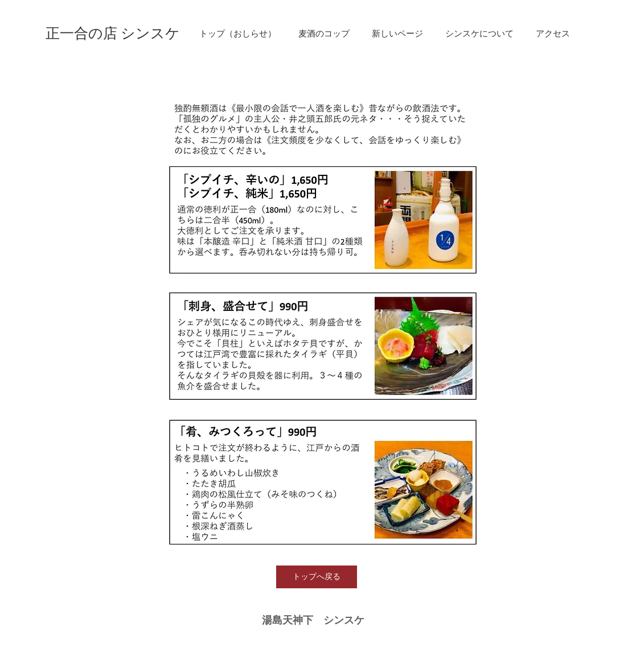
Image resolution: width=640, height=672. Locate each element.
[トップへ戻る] (317, 577)
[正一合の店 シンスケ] (113, 33)
